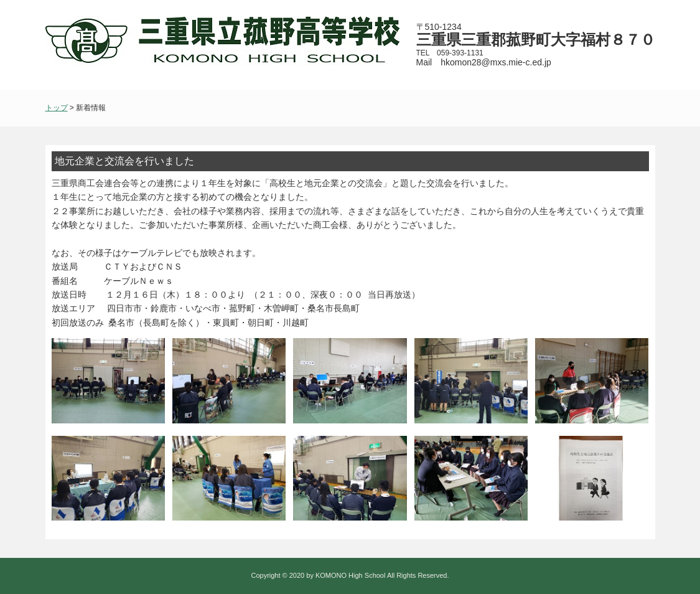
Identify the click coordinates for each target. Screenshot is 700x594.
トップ (57, 108)
